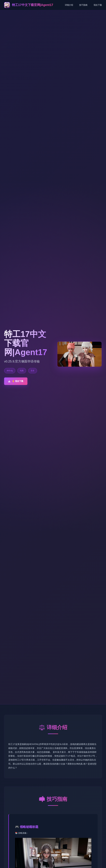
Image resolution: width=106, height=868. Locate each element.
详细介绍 (69, 5)
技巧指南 (83, 5)
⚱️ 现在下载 (16, 381)
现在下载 (98, 5)
